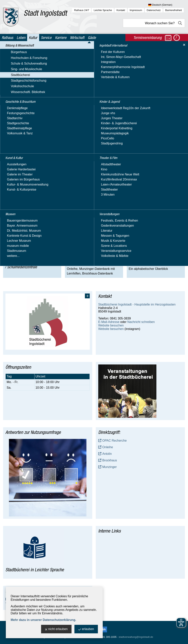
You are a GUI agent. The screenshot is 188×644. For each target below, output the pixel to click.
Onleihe (108, 447)
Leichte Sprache (103, 10)
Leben (21, 38)
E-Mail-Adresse (109, 322)
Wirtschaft (77, 38)
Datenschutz (154, 10)
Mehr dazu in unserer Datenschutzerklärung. (43, 620)
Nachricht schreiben (141, 322)
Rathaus (7, 38)
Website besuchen (111, 325)
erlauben (86, 629)
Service (46, 38)
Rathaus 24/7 (81, 10)
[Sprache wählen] (167, 5)
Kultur (33, 38)
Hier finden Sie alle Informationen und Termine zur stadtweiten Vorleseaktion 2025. (60, 96)
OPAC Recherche (115, 441)
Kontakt (121, 10)
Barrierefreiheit (174, 10)
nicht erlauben (56, 629)
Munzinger (110, 467)
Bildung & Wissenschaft (35, 50)
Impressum (136, 10)
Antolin (107, 454)
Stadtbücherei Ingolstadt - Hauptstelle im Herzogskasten (137, 304)
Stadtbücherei (60, 50)
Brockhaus (110, 460)
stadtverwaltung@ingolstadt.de (136, 637)
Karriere (61, 38)
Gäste (92, 38)
